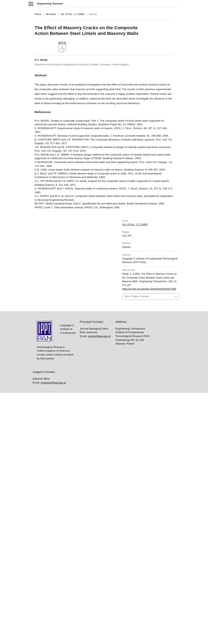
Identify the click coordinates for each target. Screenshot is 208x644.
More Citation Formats (137, 296)
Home (38, 14)
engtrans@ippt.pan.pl (53, 383)
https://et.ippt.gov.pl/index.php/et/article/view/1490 (149, 289)
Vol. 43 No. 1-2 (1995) (73, 14)
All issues (51, 14)
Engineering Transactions (52, 4)
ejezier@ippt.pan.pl (99, 336)
